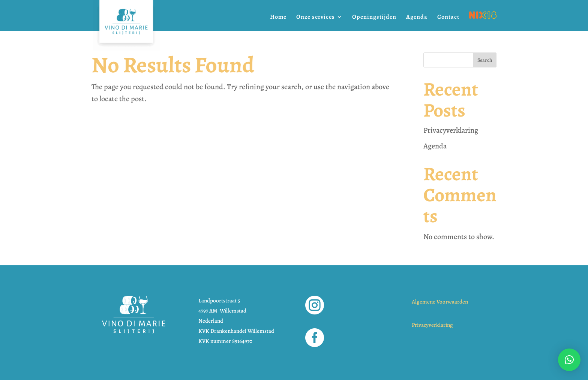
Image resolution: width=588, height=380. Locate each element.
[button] (569, 360)
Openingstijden (374, 18)
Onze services (316, 18)
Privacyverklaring (451, 130)
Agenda (417, 18)
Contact (448, 18)
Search (485, 60)
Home (278, 18)
